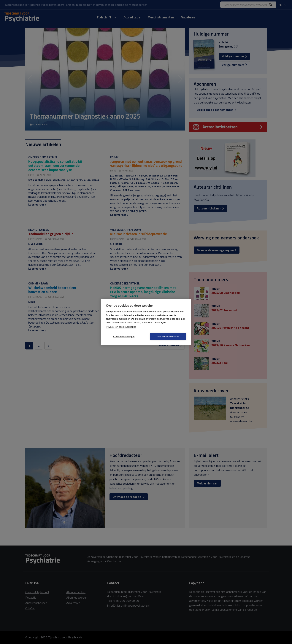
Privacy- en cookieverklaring (121, 327)
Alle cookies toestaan (168, 337)
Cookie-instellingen (124, 337)
